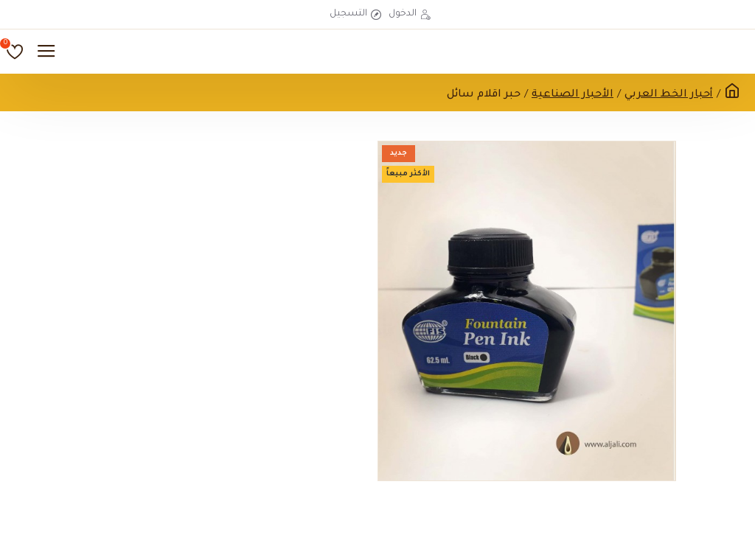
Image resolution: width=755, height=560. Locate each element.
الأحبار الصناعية (573, 95)
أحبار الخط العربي (669, 95)
